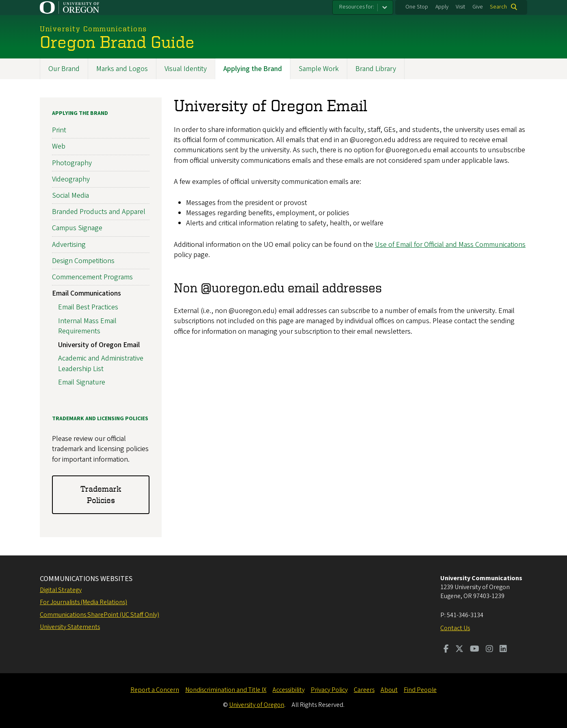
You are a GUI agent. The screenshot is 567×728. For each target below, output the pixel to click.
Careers (364, 690)
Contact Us (455, 628)
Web (59, 146)
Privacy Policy (329, 690)
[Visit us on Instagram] (489, 650)
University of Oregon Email (99, 345)
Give (478, 7)
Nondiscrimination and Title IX (226, 690)
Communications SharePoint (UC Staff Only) (100, 615)
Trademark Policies (101, 494)
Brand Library (376, 69)
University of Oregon (257, 705)
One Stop (417, 7)
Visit (460, 7)
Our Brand (64, 69)
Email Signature (82, 382)
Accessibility (289, 690)
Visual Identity (186, 69)
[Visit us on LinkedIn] (503, 650)
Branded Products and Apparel (99, 212)
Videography (71, 179)
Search (498, 7)
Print (59, 130)
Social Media (70, 196)
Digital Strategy (61, 590)
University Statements (70, 627)
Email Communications (87, 293)
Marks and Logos (122, 69)
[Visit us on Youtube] (475, 650)
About (389, 690)
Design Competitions (83, 261)
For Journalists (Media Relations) (83, 602)
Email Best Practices (88, 307)
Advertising (69, 245)
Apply (442, 7)
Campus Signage (77, 228)
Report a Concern (155, 690)
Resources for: (357, 7)
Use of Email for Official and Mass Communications (450, 245)
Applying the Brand (253, 69)
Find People (420, 690)
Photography (72, 163)
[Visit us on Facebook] (446, 650)
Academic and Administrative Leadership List (101, 363)
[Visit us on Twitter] (459, 650)
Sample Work (319, 69)
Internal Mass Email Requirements (87, 326)
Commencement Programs (92, 277)
